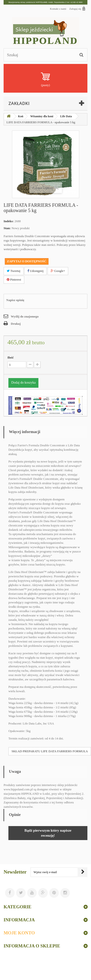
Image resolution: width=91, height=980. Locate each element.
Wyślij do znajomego (25, 316)
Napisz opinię (15, 300)
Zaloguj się (77, 8)
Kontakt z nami (58, 9)
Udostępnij (35, 271)
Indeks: (9, 221)
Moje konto (19, 933)
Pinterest (14, 280)
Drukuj (16, 324)
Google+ (58, 271)
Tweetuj (14, 271)
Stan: (7, 228)
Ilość (11, 357)
